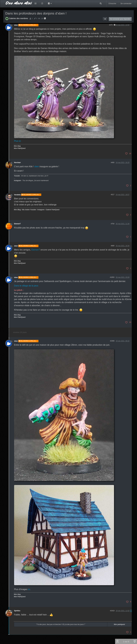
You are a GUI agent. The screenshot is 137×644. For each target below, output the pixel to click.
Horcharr (17, 163)
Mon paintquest (119, 624)
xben (16, 25)
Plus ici (18, 141)
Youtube (17, 176)
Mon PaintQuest (20, 148)
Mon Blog (17, 210)
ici (29, 589)
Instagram (18, 181)
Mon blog (17, 146)
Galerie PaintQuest (53, 210)
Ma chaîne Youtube (29, 210)
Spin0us (17, 611)
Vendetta (17, 195)
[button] (50, 3)
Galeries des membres (19, 18)
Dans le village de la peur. (26, 286)
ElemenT (17, 224)
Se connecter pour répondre (120, 19)
